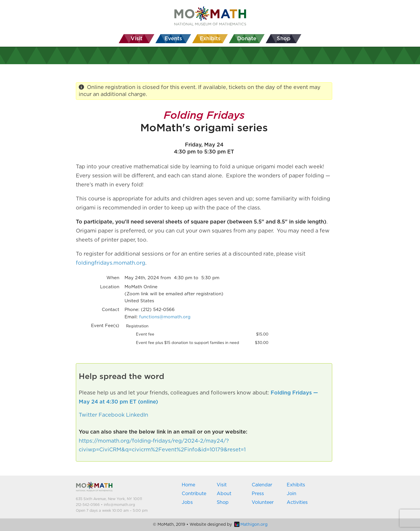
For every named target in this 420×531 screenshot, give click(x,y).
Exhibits (296, 485)
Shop (223, 502)
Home (188, 485)
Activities (297, 502)
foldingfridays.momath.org (111, 263)
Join (292, 494)
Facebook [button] (112, 415)
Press (258, 494)
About (224, 494)
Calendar (262, 485)
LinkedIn (137, 415)
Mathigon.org (251, 525)
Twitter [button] (88, 415)
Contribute (194, 494)
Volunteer (263, 502)
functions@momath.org (165, 317)
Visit (222, 485)
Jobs (187, 502)
